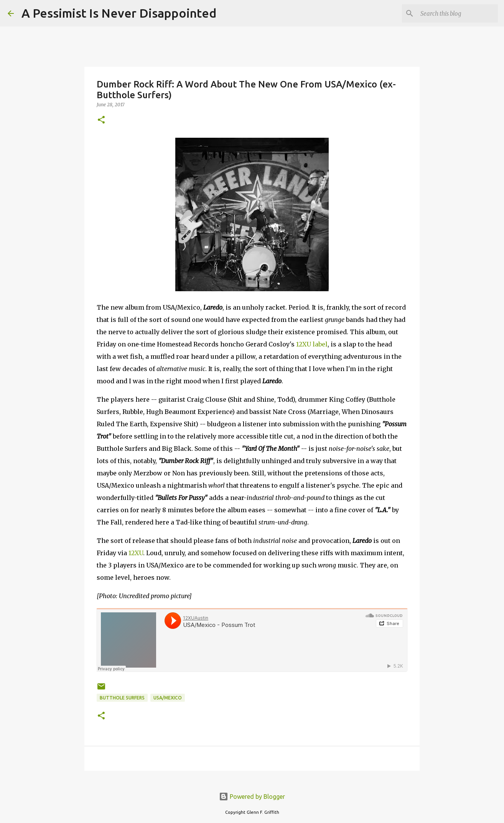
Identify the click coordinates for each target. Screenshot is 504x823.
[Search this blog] (458, 13)
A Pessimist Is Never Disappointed (119, 13)
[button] (101, 120)
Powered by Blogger (252, 797)
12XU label (312, 344)
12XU (136, 553)
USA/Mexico (168, 698)
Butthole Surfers (122, 698)
